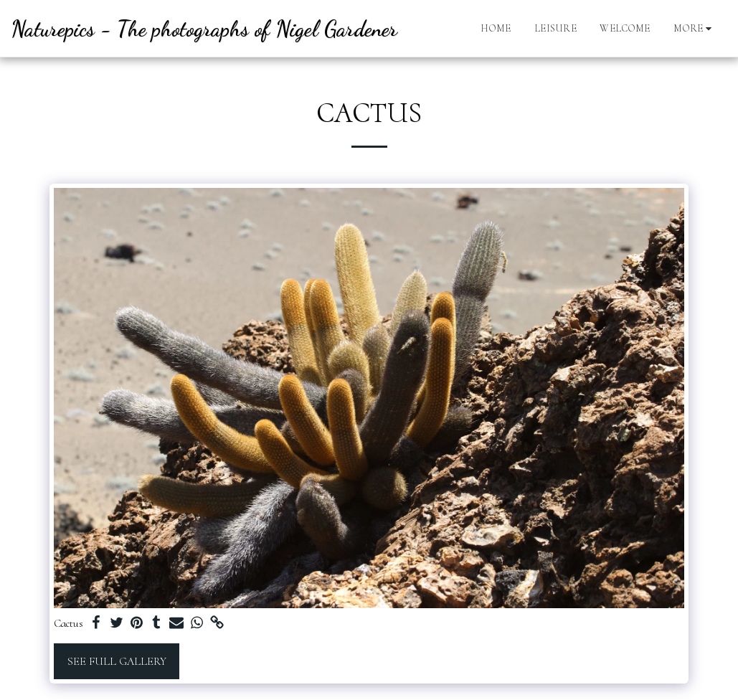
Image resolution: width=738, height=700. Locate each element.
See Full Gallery (117, 661)
